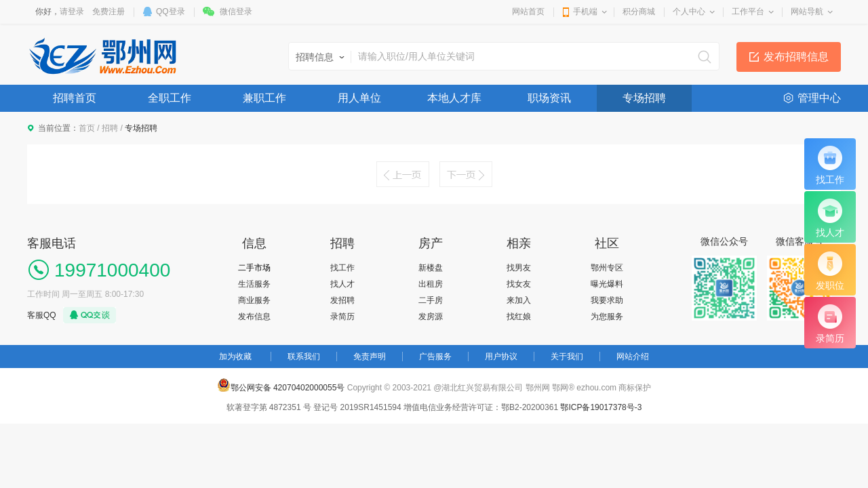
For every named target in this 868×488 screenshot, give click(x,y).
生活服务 (254, 284)
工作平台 (748, 12)
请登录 (72, 12)
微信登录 (236, 12)
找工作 (342, 268)
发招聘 (342, 300)
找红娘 (519, 317)
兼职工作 (264, 98)
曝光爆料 (607, 284)
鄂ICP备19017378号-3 (601, 407)
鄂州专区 (607, 268)
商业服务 (254, 300)
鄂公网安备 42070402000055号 (281, 385)
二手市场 (254, 268)
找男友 (519, 268)
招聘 (110, 128)
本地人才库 (454, 98)
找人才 (342, 284)
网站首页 (528, 12)
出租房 (431, 284)
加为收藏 (235, 357)
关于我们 (567, 357)
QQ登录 (171, 12)
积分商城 (639, 12)
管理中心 (819, 98)
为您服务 (607, 317)
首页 (87, 128)
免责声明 (370, 357)
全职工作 (170, 98)
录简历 (342, 317)
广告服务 (435, 357)
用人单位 (359, 98)
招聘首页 (75, 98)
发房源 (431, 317)
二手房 (431, 300)
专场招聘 (644, 98)
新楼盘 (431, 268)
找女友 (519, 284)
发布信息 (254, 317)
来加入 (519, 300)
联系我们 (304, 357)
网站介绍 (633, 357)
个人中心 (689, 12)
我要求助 (607, 300)
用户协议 (501, 357)
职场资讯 (549, 98)
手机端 (585, 12)
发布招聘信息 (796, 57)
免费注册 (108, 12)
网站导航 (807, 12)
